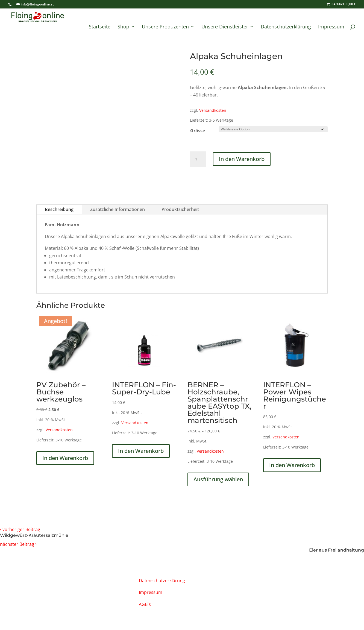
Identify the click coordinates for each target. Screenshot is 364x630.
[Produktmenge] (198, 159)
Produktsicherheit (180, 209)
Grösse (198, 131)
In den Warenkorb (242, 159)
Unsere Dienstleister (225, 27)
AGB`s (145, 604)
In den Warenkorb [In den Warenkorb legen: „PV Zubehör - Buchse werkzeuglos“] (65, 458)
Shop (123, 27)
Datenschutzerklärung (286, 27)
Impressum (331, 27)
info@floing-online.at (60, 580)
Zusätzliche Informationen (118, 209)
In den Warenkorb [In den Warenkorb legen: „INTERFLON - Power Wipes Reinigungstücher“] (292, 465)
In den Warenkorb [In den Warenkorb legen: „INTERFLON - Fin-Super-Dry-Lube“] (141, 451)
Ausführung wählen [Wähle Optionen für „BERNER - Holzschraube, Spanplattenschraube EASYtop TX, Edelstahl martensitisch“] (218, 479)
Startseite (100, 27)
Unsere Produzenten (165, 27)
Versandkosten (213, 110)
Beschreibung (59, 209)
